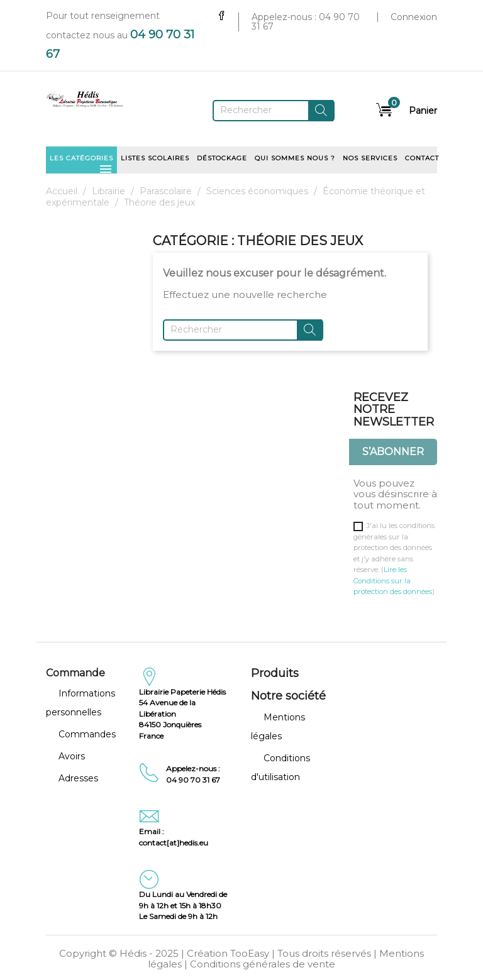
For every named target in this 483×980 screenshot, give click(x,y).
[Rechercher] (274, 111)
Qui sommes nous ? (295, 158)
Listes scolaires (155, 158)
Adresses (78, 778)
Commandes (87, 734)
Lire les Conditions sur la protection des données (393, 581)
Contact (422, 158)
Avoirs (72, 756)
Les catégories (81, 162)
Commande (75, 673)
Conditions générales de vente (263, 964)
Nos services (370, 158)
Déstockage (222, 158)
